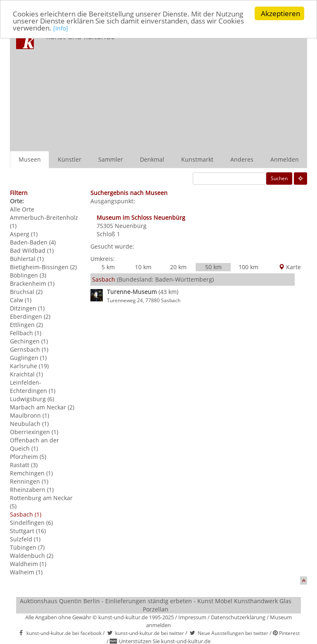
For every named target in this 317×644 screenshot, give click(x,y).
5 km (108, 267)
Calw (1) (21, 300)
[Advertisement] (218, 89)
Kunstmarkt (197, 159)
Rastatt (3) (24, 465)
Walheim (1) (26, 572)
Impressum (192, 617)
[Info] (61, 28)
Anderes (242, 159)
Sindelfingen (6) (31, 523)
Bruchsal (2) (26, 292)
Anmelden (285, 159)
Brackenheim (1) (32, 283)
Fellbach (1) (26, 333)
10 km (143, 267)
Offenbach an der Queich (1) (34, 444)
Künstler (70, 159)
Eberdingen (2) (30, 316)
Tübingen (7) (27, 547)
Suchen (279, 178)
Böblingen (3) (28, 275)
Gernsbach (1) (29, 349)
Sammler (111, 159)
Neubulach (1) (29, 424)
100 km (248, 267)
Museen (30, 159)
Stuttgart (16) (28, 531)
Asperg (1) (24, 234)
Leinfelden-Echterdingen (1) (33, 387)
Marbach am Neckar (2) (42, 407)
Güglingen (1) (28, 358)
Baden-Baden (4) (33, 242)
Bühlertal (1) (27, 259)
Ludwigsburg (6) (32, 399)
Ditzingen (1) (27, 308)
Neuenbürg (131, 226)
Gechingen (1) (29, 341)
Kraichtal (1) (26, 374)
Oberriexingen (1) (34, 432)
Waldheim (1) (28, 564)
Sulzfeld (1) (25, 539)
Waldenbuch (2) (32, 556)
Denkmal (152, 159)
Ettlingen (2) (26, 325)
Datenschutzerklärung (238, 617)
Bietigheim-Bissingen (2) (43, 267)
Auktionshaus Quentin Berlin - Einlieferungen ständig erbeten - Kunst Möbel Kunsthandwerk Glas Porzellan (156, 605)
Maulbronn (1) (30, 415)
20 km (178, 267)
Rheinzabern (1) (32, 490)
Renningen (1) (29, 481)
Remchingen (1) (31, 473)
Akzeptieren (280, 13)
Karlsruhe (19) (29, 366)
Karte (290, 267)
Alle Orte (22, 209)
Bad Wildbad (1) (32, 250)
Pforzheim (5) (28, 457)
